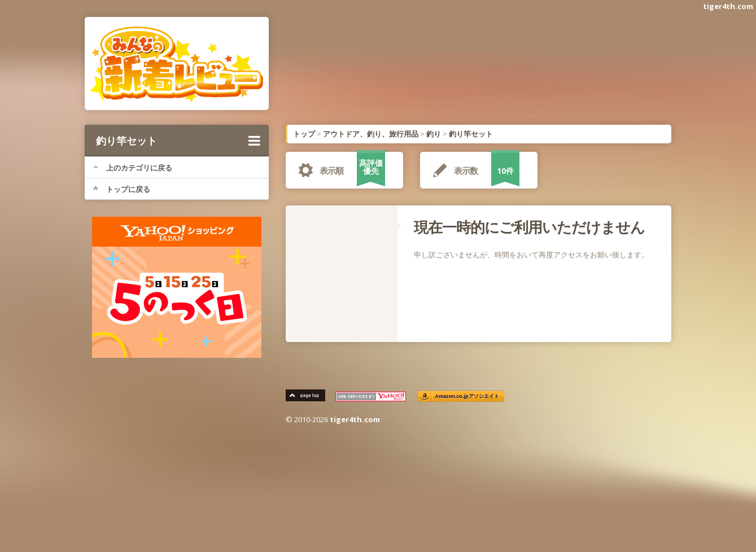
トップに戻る (122, 189)
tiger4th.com (728, 6)
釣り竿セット (178, 141)
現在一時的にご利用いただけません (529, 227)
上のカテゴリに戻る (133, 168)
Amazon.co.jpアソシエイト (467, 397)
